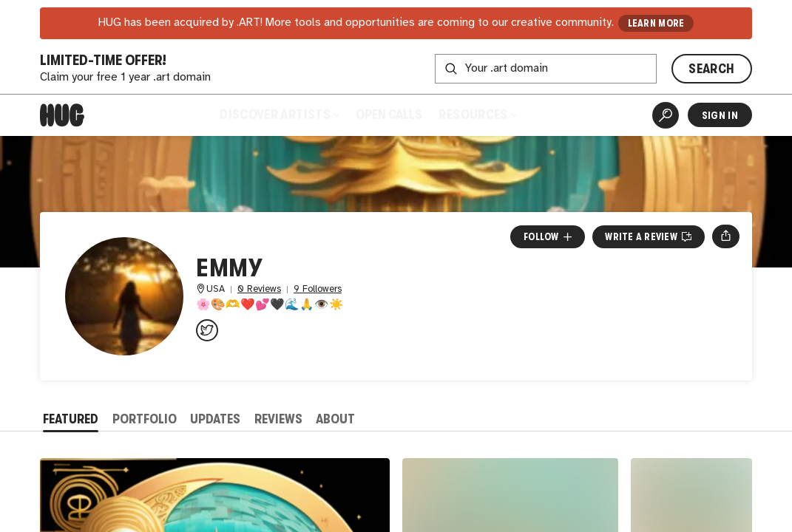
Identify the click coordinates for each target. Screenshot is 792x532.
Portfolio (145, 419)
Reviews (278, 419)
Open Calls (389, 115)
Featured (71, 419)
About (335, 419)
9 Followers (318, 289)
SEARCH (711, 69)
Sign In (720, 115)
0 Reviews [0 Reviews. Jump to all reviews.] (259, 289)
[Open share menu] (726, 236)
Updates (215, 419)
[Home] (62, 115)
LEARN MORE (656, 23)
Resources (477, 115)
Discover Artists (280, 115)
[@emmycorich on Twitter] (207, 330)
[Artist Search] (666, 115)
